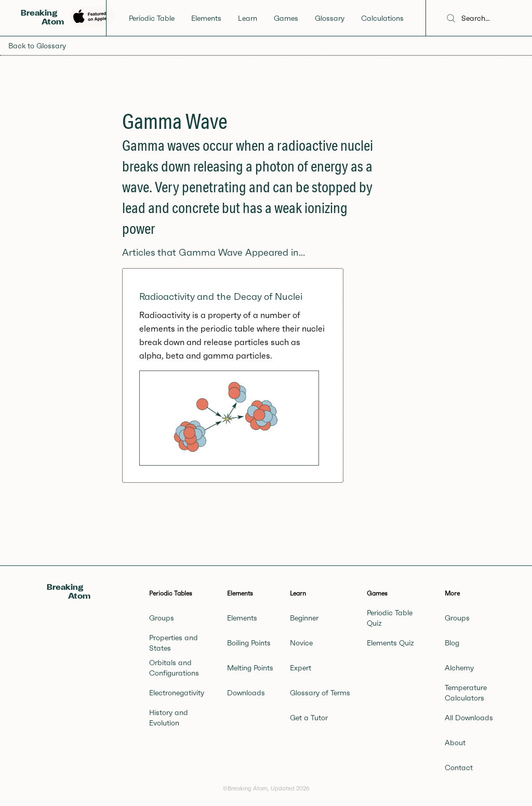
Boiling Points (249, 643)
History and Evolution (169, 718)
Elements (206, 18)
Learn (248, 18)
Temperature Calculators (466, 693)
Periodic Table (152, 18)
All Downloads (469, 718)
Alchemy (459, 668)
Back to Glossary (37, 46)
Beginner (304, 618)
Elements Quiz (390, 643)
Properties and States (174, 643)
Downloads (246, 693)
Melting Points (250, 668)
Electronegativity (177, 693)
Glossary (330, 18)
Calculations (382, 18)
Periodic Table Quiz (390, 618)
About (455, 743)
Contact (459, 768)
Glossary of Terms (320, 693)
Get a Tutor (309, 718)
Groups (162, 618)
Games (286, 18)
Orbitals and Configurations (174, 668)
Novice (301, 643)
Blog (452, 643)
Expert (301, 668)
